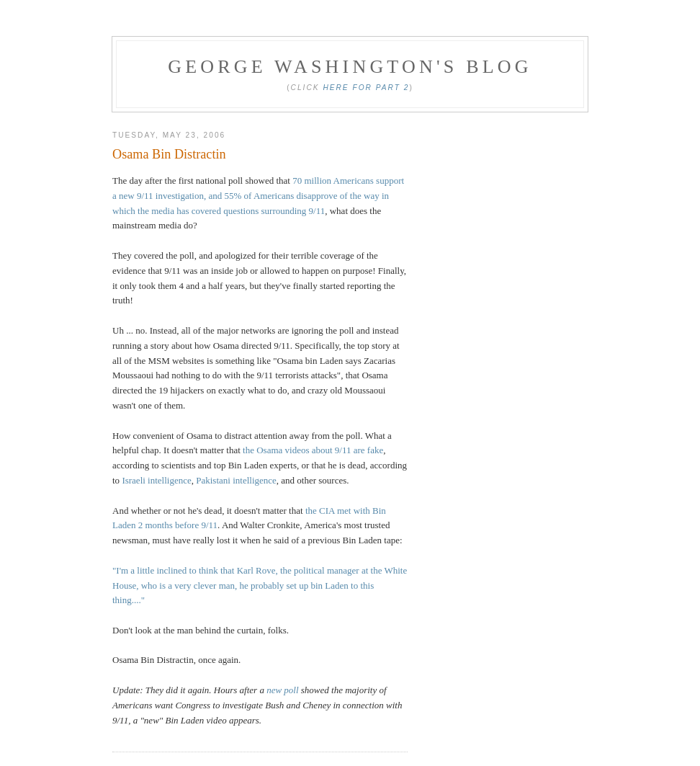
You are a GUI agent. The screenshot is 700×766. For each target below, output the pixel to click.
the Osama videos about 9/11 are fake (313, 450)
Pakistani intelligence (236, 480)
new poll (282, 690)
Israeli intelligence (156, 480)
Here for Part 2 (366, 88)
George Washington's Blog (350, 67)
